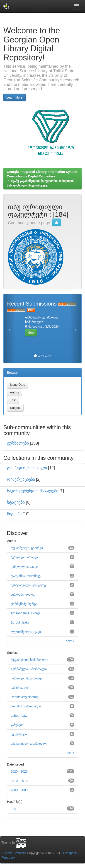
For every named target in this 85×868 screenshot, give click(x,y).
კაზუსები (17, 725)
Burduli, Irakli (20, 622)
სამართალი (20, 688)
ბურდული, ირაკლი (25, 557)
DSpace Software (14, 853)
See (31, 333)
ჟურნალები (18, 443)
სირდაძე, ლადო (23, 594)
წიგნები (14, 514)
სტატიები (16, 502)
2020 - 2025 (19, 771)
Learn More (15, 97)
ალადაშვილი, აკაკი (26, 632)
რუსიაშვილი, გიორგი (27, 548)
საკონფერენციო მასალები (33, 491)
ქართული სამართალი (27, 678)
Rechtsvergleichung (25, 697)
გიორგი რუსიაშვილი (27, 468)
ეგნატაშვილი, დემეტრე (28, 585)
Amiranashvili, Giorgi (25, 613)
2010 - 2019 (19, 781)
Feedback (8, 858)
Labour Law (19, 716)
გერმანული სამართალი (29, 669)
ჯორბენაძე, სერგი (24, 604)
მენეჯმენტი (19, 734)
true (13, 809)
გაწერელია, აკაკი (24, 567)
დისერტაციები (21, 479)
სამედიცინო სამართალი (29, 744)
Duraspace (69, 853)
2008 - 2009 (19, 790)
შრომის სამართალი (26, 706)
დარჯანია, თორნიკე (26, 576)
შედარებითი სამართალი (29, 660)
